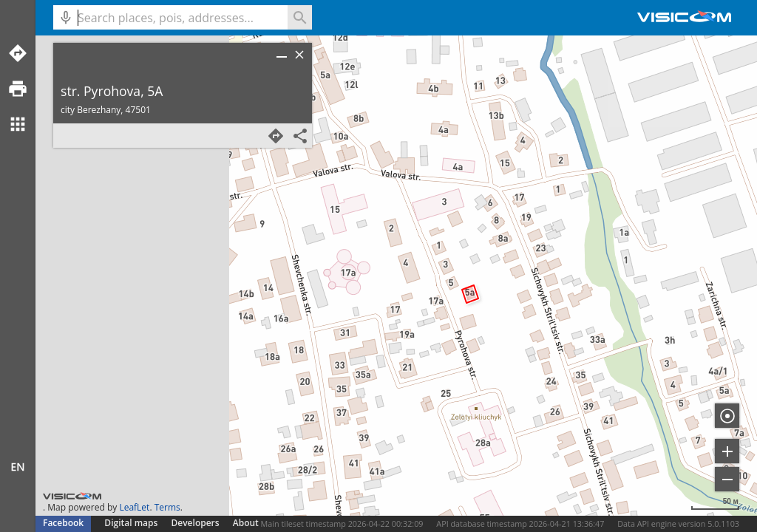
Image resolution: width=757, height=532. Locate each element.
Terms (167, 507)
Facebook (63, 523)
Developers (196, 523)
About (246, 523)
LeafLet (134, 507)
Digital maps (132, 523)
